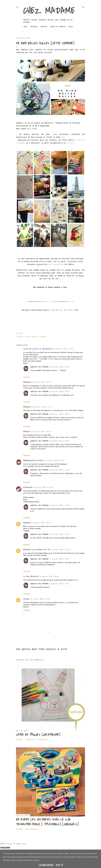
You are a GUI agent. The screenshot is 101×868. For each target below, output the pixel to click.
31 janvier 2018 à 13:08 (40, 599)
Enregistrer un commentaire (36, 740)
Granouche (28, 487)
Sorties (44, 27)
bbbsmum (27, 382)
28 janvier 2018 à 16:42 (63, 349)
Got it (60, 865)
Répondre (27, 377)
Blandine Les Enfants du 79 (36, 550)
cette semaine (31, 337)
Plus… (71, 27)
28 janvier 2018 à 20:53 (59, 414)
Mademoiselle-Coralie (33, 461)
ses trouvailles (56, 264)
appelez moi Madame (39, 367)
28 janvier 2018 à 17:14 (42, 407)
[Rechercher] (84, 7)
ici (63, 137)
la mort (71, 143)
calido (26, 599)
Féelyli (27, 432)
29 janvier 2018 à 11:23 (60, 550)
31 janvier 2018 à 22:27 (59, 559)
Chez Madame (49, 11)
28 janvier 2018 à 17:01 (41, 382)
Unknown (27, 523)
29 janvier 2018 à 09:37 (41, 523)
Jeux (25, 27)
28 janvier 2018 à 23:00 (59, 505)
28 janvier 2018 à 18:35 (41, 432)
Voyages (34, 27)
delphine (27, 407)
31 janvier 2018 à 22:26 (59, 534)
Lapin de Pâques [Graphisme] (38, 735)
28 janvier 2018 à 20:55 (59, 470)
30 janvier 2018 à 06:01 (49, 577)
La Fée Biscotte (31, 576)
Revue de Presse (58, 27)
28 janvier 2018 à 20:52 (59, 367)
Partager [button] (20, 333)
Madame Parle (48, 302)
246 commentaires (32, 829)
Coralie (72, 302)
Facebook (53, 310)
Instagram (70, 310)
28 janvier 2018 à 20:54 (59, 441)
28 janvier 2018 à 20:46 (54, 461)
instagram (42, 337)
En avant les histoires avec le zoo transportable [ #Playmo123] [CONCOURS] (47, 822)
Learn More (46, 865)
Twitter (61, 310)
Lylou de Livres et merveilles (38, 349)
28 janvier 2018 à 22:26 (43, 487)
